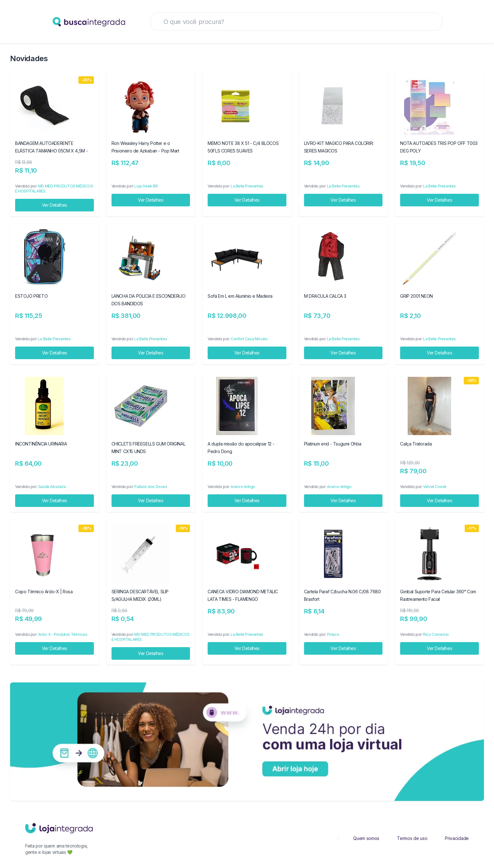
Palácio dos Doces (151, 487)
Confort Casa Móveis (249, 339)
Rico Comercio (436, 634)
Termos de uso (412, 838)
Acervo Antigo (243, 487)
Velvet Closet (435, 487)
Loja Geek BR (146, 186)
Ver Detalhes (55, 205)
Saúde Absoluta (52, 487)
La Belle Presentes (247, 186)
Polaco (333, 634)
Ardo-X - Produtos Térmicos (63, 634)
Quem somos (366, 838)
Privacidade (457, 838)
